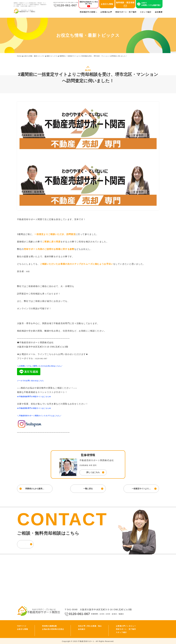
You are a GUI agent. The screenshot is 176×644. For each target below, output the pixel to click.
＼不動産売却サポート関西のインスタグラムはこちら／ (46, 416)
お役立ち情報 (107, 5)
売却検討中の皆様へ (88, 12)
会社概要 (159, 12)
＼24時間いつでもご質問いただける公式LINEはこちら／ (46, 366)
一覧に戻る (88, 488)
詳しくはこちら (93, 472)
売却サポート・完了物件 (126, 12)
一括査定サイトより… (142, 488)
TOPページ (22, 625)
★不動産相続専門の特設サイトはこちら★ (39, 396)
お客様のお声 (106, 12)
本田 (28, 271)
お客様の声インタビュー (126, 625)
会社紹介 (82, 629)
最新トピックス (52, 56)
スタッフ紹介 (146, 12)
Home (19, 56)
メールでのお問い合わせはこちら (34, 381)
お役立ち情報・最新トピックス (34, 56)
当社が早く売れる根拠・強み (90, 625)
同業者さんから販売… (34, 488)
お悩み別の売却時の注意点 (53, 629)
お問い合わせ (34, 543)
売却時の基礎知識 (49, 625)
